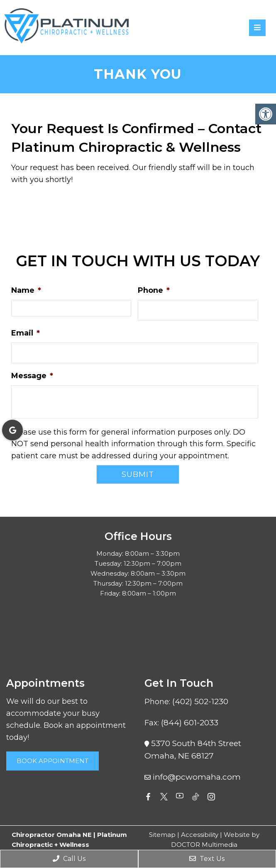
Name (26, 290)
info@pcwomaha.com (197, 777)
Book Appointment (53, 761)
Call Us (69, 859)
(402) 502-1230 (200, 701)
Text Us (207, 859)
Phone (154, 290)
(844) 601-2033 (190, 723)
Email (26, 333)
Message (32, 376)
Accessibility (200, 835)
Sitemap (162, 835)
